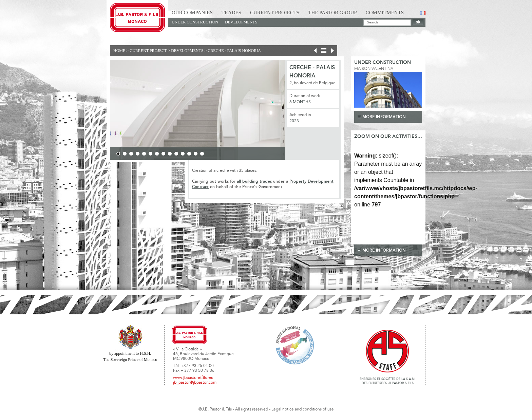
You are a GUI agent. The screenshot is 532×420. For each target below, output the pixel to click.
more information (384, 117)
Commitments (385, 13)
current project (148, 51)
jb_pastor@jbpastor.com (195, 383)
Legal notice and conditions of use (303, 409)
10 (176, 154)
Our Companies (192, 13)
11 (183, 154)
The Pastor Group (332, 13)
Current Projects (275, 13)
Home (119, 51)
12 (189, 154)
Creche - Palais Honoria (234, 51)
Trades (231, 13)
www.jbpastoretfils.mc (193, 378)
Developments (241, 22)
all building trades (254, 181)
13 (196, 154)
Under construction (195, 22)
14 (202, 154)
